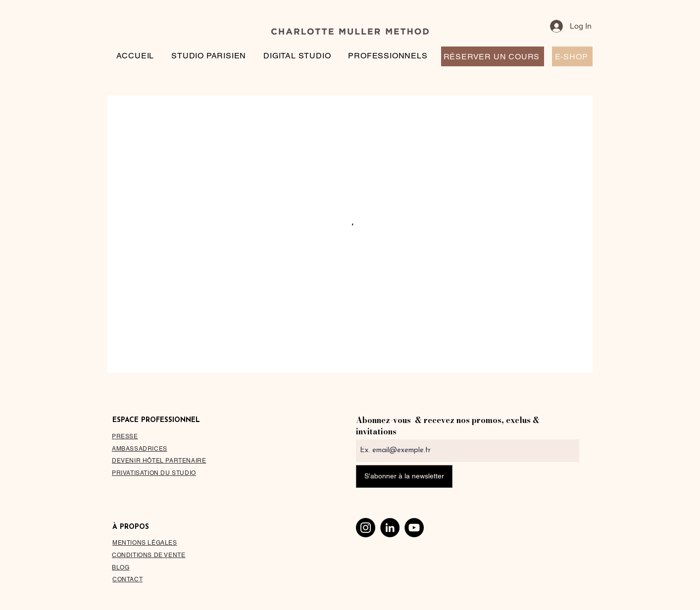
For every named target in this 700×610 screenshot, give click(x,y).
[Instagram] (366, 528)
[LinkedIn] (390, 528)
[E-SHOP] (572, 56)
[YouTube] (414, 528)
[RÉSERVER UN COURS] (493, 56)
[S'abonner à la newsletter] (404, 476)
